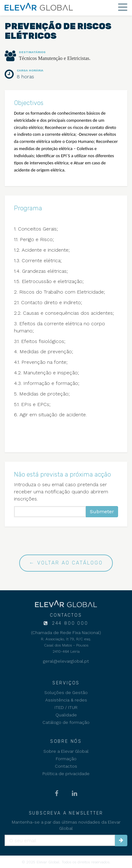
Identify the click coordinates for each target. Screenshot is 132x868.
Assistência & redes (66, 700)
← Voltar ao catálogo (66, 563)
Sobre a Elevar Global (66, 751)
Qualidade (66, 715)
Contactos (66, 766)
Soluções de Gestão (66, 692)
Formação (66, 759)
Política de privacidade (66, 774)
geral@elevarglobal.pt (66, 661)
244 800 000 (69, 623)
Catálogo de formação (66, 722)
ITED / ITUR (66, 707)
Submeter (102, 512)
